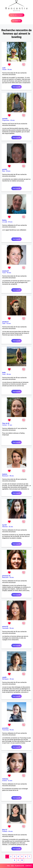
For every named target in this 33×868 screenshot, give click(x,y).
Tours (4, 273)
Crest (4, 374)
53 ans (9, 323)
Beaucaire (5, 577)
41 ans (10, 425)
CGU (12, 866)
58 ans (8, 171)
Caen (4, 323)
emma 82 (5, 627)
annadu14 (5, 322)
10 (22, 860)
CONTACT (29, 866)
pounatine (5, 728)
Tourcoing (5, 730)
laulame (5, 474)
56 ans (10, 69)
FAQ (8, 866)
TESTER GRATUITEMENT (16, 15)
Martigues (5, 679)
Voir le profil (16, 87)
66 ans (10, 831)
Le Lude (5, 222)
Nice (4, 171)
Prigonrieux (6, 120)
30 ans (12, 577)
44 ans (9, 273)
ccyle (4, 68)
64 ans (12, 120)
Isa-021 (5, 525)
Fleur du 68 (6, 423)
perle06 (5, 169)
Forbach (5, 831)
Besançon (5, 476)
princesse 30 (6, 576)
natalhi (4, 677)
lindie (4, 373)
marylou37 (6, 271)
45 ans (10, 222)
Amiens (5, 781)
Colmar (4, 425)
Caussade (5, 628)
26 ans (11, 527)
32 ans (10, 781)
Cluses (4, 69)
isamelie (5, 119)
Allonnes (5, 527)
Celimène (5, 779)
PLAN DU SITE (20, 866)
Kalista (4, 220)
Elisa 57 (5, 830)
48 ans (12, 476)
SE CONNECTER (16, 21)
